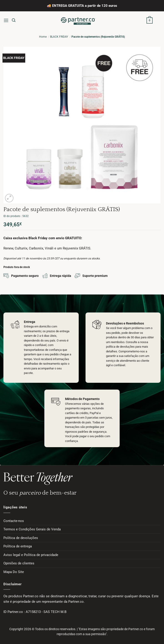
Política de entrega (18, 546)
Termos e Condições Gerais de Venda (32, 529)
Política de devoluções (21, 538)
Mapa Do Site (14, 572)
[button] (6, 20)
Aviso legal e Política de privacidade (31, 555)
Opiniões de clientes (19, 563)
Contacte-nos (14, 521)
